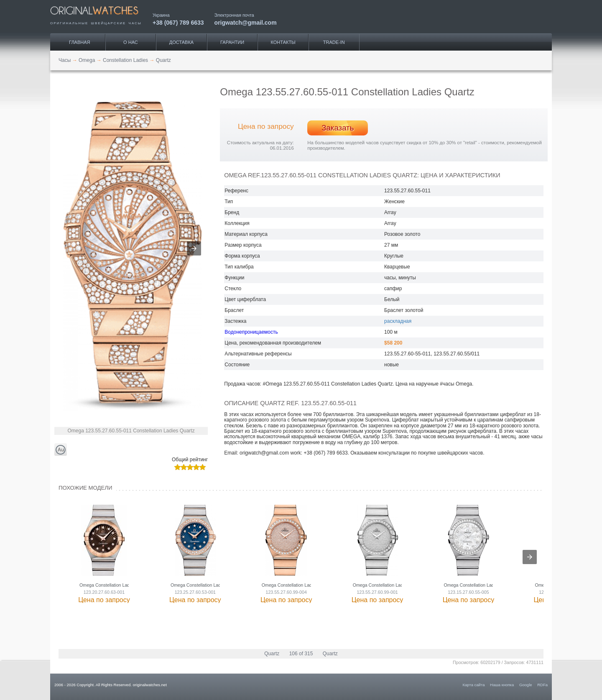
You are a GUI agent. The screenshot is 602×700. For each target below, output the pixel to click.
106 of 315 (301, 654)
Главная (79, 42)
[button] (194, 248)
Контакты (283, 42)
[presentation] (530, 557)
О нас (131, 42)
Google (526, 685)
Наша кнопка (502, 685)
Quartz (272, 654)
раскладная (398, 321)
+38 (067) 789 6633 (178, 22)
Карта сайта (474, 685)
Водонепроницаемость (251, 332)
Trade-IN (334, 42)
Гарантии (232, 42)
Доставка (181, 42)
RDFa (542, 685)
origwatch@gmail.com (246, 22)
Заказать (338, 128)
